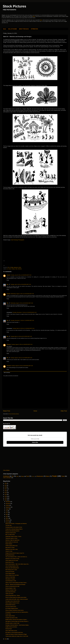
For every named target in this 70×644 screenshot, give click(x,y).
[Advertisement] (15, 252)
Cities (17, 476)
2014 (6, 494)
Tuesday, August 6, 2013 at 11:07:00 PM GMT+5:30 (21, 358)
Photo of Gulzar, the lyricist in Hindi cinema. (15, 610)
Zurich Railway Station (10, 573)
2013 (6, 496)
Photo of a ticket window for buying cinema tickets (16, 597)
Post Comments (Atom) (14, 414)
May (7, 514)
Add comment (7, 373)
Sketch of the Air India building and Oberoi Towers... (16, 583)
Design (13, 269)
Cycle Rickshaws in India (11, 581)
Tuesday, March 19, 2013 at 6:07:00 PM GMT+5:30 (21, 336)
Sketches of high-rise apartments (12, 540)
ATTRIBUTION (34, 29)
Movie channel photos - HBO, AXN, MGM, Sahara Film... (17, 564)
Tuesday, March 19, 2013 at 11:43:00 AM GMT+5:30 (23, 328)
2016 (6, 491)
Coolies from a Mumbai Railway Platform (14, 529)
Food (28, 476)
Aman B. (9, 275)
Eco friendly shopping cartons (12, 608)
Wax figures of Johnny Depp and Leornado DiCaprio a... (17, 621)
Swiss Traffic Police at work (11, 631)
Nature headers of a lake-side (12, 542)
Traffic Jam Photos (9, 594)
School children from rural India (12, 575)
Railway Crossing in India (11, 590)
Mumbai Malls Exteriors (10, 605)
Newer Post (7, 411)
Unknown (9, 344)
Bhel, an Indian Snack (10, 535)
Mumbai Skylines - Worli (11, 588)
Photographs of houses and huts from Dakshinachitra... (17, 612)
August (7, 509)
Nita (7, 284)
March (7, 518)
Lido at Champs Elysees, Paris (12, 566)
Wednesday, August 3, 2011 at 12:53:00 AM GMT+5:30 (22, 294)
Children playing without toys (12, 546)
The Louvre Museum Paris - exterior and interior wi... (17, 557)
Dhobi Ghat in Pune (10, 562)
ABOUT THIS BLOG (24, 29)
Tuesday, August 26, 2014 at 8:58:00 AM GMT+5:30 (22, 366)
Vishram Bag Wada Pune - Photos (13, 596)
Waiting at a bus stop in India (12, 549)
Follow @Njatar (6, 470)
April (7, 516)
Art (7, 269)
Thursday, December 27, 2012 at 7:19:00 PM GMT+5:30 (22, 320)
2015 (6, 493)
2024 (6, 483)
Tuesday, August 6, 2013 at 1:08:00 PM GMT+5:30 (22, 344)
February (8, 520)
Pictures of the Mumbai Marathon (12, 531)
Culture (10, 269)
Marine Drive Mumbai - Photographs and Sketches (16, 524)
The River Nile (9, 525)
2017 (6, 489)
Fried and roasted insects (11, 607)
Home (5, 29)
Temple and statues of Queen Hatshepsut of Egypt (16, 634)
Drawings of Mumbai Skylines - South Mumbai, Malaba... (17, 625)
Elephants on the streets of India (12, 559)
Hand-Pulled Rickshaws (11, 592)
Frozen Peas (8, 614)
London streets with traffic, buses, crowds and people (17, 599)
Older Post (64, 411)
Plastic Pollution (9, 544)
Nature (48, 476)
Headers (33, 476)
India (16, 269)
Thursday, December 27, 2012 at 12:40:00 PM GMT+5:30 (24, 312)
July (7, 511)
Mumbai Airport (9, 629)
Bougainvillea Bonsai (10, 555)
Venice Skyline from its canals (12, 560)
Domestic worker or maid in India (12, 623)
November (8, 503)
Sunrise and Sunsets (10, 572)
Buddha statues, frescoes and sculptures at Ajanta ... (17, 620)
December (8, 502)
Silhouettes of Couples (10, 579)
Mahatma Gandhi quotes (11, 533)
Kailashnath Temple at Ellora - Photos (13, 536)
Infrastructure (40, 476)
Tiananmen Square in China (11, 538)
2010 (6, 639)
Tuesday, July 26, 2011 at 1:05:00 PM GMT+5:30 (21, 275)
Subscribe (35, 442)
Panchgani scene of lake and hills (13, 601)
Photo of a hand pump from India (12, 586)
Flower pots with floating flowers (12, 568)
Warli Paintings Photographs (17, 240)
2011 (6, 500)
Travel (63, 476)
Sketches (20, 269)
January (8, 522)
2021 (6, 485)
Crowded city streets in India (11, 618)
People (54, 476)
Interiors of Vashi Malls (10, 577)
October (8, 505)
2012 (6, 498)
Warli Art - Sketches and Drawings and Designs (15, 584)
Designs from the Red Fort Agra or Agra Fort (15, 553)
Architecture (6, 476)
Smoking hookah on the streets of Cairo (14, 527)
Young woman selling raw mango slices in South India (17, 636)
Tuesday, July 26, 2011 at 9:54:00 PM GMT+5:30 (21, 284)
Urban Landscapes (7, 478)
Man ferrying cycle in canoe (11, 570)
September (8, 507)
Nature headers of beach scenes (12, 603)
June (7, 513)
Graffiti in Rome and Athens (11, 627)
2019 (6, 487)
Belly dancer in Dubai (10, 548)
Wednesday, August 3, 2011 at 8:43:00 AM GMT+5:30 (22, 303)
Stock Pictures (14, 6)
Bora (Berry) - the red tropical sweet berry (14, 632)
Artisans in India (9, 551)
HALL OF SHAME (12, 29)
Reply (8, 280)
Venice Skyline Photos (10, 616)
